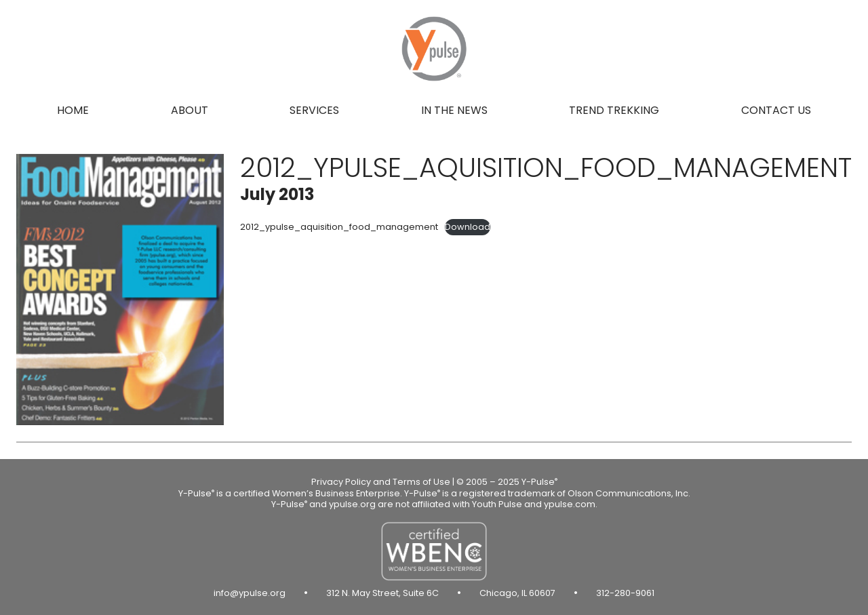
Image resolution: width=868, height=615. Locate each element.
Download (468, 227)
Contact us (776, 110)
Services (314, 110)
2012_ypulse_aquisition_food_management (339, 227)
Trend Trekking (614, 110)
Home (73, 110)
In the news (454, 110)
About (190, 110)
